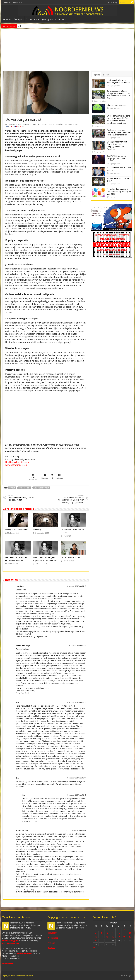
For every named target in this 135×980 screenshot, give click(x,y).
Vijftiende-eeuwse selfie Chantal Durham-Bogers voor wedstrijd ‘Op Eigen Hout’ (70, 499)
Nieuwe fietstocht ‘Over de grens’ (118, 180)
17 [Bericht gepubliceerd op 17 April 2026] (119, 937)
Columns (44, 124)
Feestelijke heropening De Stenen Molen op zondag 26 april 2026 (119, 192)
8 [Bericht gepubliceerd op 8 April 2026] (107, 933)
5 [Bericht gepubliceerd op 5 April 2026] (130, 929)
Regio (18, 19)
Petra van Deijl (25, 488)
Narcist (12, 488)
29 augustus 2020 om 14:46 (76, 830)
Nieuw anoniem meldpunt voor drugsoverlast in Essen (38, 26)
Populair (96, 75)
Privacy (51, 943)
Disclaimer (53, 938)
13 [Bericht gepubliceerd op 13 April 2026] (96, 937)
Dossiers (32, 19)
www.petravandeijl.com (16, 465)
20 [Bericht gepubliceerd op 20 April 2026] (96, 940)
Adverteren (8, 963)
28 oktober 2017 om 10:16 (76, 778)
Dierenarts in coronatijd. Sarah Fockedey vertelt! (21, 498)
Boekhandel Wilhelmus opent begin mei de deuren (118, 81)
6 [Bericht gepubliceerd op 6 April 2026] (96, 933)
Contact (63, 19)
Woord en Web (24, 953)
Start (7, 19)
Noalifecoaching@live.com (18, 462)
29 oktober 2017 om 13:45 (76, 795)
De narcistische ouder (70, 557)
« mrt (95, 947)
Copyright (52, 933)
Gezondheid (59, 124)
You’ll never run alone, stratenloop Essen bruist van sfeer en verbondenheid (119, 132)
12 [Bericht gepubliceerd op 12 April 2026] (130, 933)
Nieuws (76, 124)
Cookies (51, 948)
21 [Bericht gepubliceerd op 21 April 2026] (102, 940)
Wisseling (37, 530)
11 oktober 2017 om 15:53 (76, 645)
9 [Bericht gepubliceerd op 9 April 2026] (113, 933)
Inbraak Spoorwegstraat (117, 105)
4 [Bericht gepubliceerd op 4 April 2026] (124, 929)
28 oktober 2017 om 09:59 (76, 702)
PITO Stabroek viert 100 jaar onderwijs (119, 169)
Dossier (51, 124)
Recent (106, 75)
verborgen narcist (42, 488)
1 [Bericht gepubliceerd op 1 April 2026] (107, 929)
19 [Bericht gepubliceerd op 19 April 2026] (130, 937)
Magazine (48, 19)
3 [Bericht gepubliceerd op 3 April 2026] (119, 929)
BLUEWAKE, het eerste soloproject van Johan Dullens (116, 158)
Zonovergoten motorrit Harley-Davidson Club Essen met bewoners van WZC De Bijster (119, 94)
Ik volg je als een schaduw (17, 530)
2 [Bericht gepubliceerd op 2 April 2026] (113, 929)
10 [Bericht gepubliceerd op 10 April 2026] (119, 933)
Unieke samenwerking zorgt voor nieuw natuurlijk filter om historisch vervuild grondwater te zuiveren (119, 119)
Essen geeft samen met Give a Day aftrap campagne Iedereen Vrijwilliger (117, 145)
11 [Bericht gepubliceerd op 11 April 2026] (124, 933)
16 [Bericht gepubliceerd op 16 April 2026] (113, 937)
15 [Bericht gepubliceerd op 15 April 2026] (107, 937)
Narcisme (68, 124)
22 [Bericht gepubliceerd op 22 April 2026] (107, 940)
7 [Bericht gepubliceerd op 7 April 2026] (102, 933)
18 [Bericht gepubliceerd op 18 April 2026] (124, 937)
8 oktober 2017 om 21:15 (77, 586)
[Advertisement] (67, 51)
